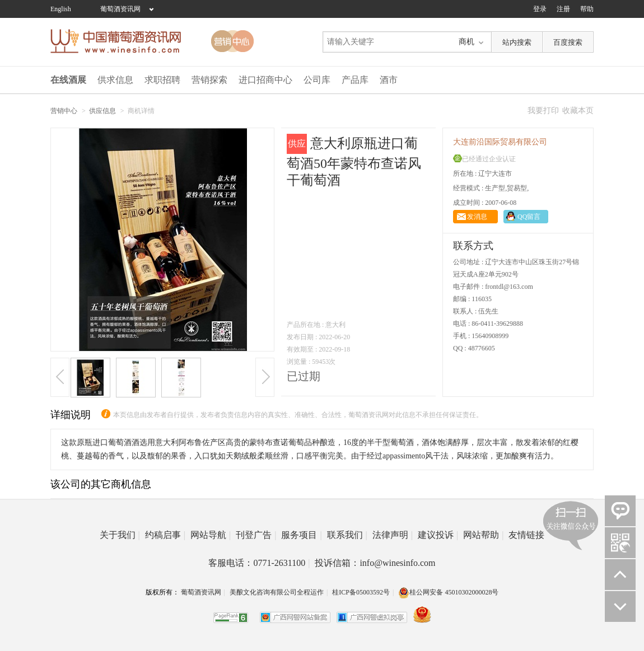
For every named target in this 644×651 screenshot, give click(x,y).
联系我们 (347, 535)
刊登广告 (256, 535)
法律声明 (393, 535)
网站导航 (211, 535)
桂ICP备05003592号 (361, 592)
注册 (563, 9)
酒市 (389, 80)
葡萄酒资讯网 (120, 9)
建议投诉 (438, 535)
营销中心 (64, 111)
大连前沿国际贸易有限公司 (500, 142)
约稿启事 (165, 535)
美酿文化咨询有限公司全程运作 (277, 592)
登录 (540, 9)
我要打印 (543, 111)
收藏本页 (578, 111)
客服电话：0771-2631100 (259, 563)
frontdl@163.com (509, 287)
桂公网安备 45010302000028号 (448, 592)
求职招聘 (162, 80)
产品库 (355, 80)
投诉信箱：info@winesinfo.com (375, 563)
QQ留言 (529, 217)
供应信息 (102, 111)
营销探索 (209, 80)
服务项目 (301, 535)
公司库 (317, 80)
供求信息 (115, 80)
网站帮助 (483, 535)
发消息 (477, 217)
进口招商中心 (265, 80)
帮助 (587, 9)
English (61, 9)
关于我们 (120, 535)
